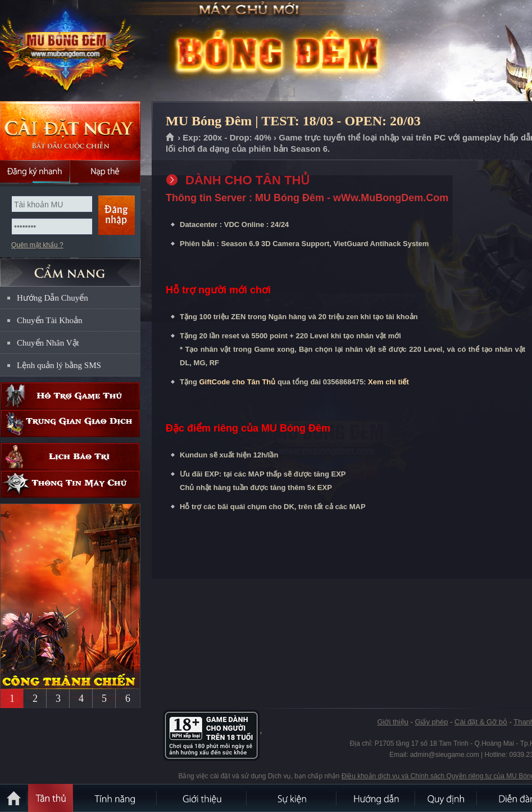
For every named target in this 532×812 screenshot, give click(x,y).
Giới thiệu (392, 722)
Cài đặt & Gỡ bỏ (481, 722)
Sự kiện (292, 798)
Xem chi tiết (388, 382)
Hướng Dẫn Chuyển (53, 298)
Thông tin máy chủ (70, 484)
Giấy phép (431, 722)
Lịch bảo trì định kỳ (70, 457)
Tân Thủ (51, 798)
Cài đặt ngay (70, 131)
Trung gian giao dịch (70, 423)
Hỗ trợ (70, 396)
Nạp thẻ (105, 171)
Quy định (447, 798)
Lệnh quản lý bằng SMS (59, 365)
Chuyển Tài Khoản (50, 320)
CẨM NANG (70, 268)
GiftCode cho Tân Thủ (237, 382)
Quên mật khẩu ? (37, 245)
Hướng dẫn (376, 798)
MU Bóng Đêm (81, 51)
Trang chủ (170, 138)
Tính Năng (115, 798)
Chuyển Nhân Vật (48, 343)
